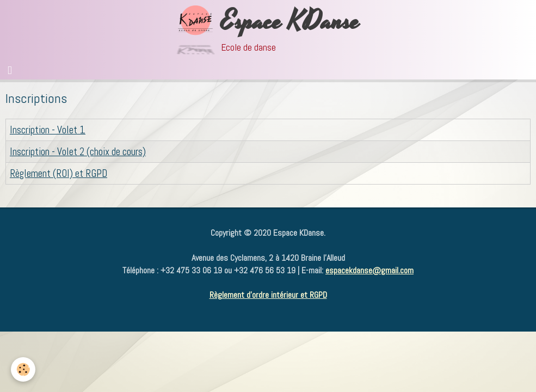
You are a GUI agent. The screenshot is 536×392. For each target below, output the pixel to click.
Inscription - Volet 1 (48, 130)
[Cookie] (23, 369)
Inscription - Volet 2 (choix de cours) (78, 152)
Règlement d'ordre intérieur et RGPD (268, 295)
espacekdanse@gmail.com (369, 270)
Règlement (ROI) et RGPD (58, 173)
